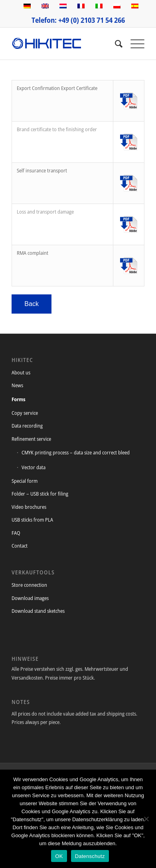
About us (21, 372)
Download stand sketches (38, 611)
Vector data (34, 467)
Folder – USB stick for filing (40, 494)
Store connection (29, 585)
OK (59, 856)
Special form (25, 481)
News (17, 385)
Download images (30, 598)
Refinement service (31, 439)
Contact (20, 546)
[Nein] (146, 819)
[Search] (115, 44)
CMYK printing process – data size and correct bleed (76, 452)
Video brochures (29, 507)
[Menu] (133, 44)
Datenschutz (90, 856)
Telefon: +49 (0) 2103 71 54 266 (78, 20)
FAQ (16, 533)
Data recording (27, 426)
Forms (19, 399)
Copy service (25, 413)
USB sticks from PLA (32, 520)
